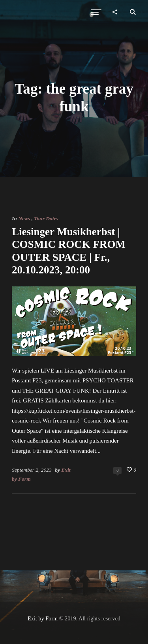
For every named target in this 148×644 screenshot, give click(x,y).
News (24, 219)
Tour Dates (46, 219)
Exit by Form (43, 618)
